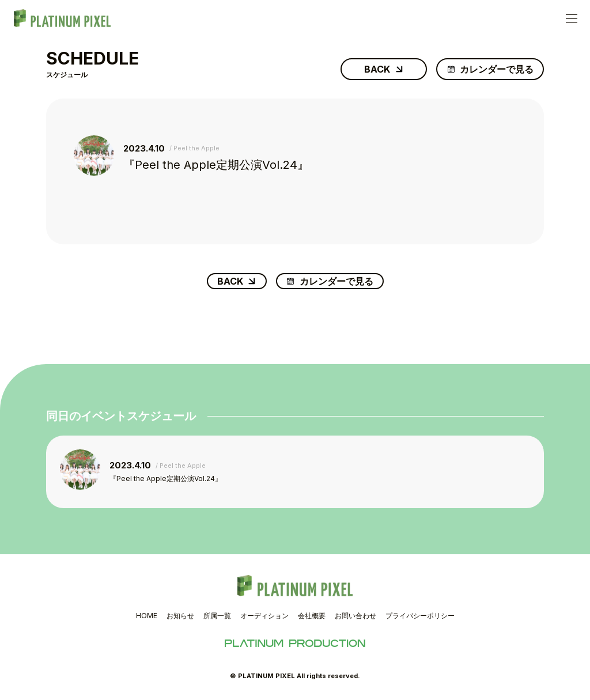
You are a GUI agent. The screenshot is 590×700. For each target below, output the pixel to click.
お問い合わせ (355, 616)
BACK (377, 69)
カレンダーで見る (497, 69)
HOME (147, 616)
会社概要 (312, 616)
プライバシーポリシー (420, 616)
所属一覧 (217, 616)
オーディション (264, 616)
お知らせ (180, 616)
